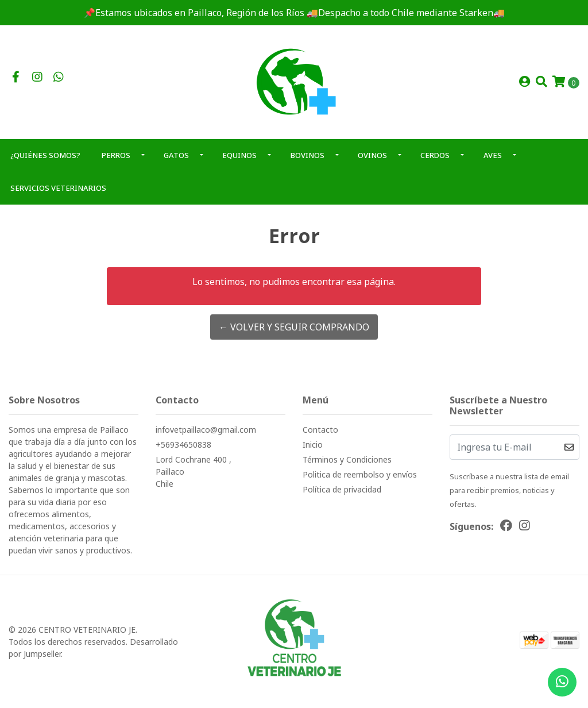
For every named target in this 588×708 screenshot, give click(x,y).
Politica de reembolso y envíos (360, 474)
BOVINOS (307, 155)
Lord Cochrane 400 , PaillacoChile (194, 472)
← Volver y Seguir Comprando (294, 327)
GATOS (176, 155)
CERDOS (435, 155)
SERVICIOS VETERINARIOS (58, 188)
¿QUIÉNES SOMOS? (45, 155)
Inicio (313, 445)
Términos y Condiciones (347, 459)
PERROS (116, 155)
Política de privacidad (342, 489)
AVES (493, 155)
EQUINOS (239, 155)
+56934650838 (183, 445)
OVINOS (372, 155)
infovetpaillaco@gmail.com (206, 430)
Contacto (320, 430)
